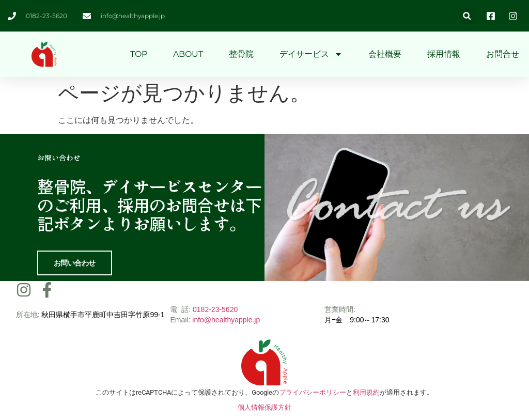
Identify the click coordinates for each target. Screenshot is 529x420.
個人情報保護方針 (264, 407)
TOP (139, 54)
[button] (467, 16)
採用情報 (444, 54)
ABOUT (188, 54)
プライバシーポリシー (313, 392)
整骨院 (241, 54)
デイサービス (311, 54)
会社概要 (385, 54)
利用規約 (366, 392)
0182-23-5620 (215, 309)
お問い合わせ (75, 262)
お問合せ (503, 54)
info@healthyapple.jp (226, 319)
